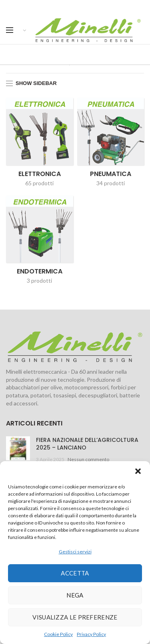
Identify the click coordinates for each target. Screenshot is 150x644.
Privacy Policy (91, 634)
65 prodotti (39, 183)
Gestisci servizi (75, 552)
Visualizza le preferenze (75, 617)
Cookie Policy (58, 634)
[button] (138, 471)
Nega (75, 595)
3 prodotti (39, 280)
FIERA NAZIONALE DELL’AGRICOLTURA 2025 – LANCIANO (87, 444)
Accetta (75, 573)
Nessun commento (88, 459)
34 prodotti (111, 183)
